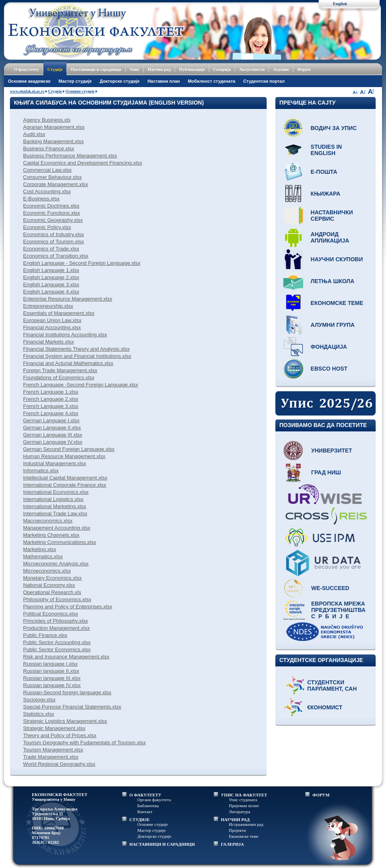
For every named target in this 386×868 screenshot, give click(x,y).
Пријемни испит (244, 806)
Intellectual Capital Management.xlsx (65, 478)
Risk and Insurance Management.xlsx (66, 657)
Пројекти (237, 830)
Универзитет (332, 451)
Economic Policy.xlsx (47, 227)
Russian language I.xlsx (50, 664)
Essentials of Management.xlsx (59, 313)
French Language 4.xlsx (51, 413)
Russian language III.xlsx (52, 678)
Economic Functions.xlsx (52, 213)
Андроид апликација (330, 237)
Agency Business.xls (47, 120)
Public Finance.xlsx (45, 635)
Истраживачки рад (246, 824)
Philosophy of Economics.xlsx (57, 599)
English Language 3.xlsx (51, 284)
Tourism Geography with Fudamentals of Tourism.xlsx (84, 743)
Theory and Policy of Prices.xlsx (60, 735)
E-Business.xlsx (41, 199)
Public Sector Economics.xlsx (57, 650)
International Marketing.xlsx (55, 506)
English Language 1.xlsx (51, 270)
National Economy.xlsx (49, 585)
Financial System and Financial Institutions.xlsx (77, 356)
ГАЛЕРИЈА (232, 844)
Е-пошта (324, 172)
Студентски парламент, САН (332, 685)
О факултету (26, 69)
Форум (304, 69)
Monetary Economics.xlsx (52, 578)
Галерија (222, 69)
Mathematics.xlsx (43, 556)
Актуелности (252, 69)
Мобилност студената (212, 81)
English (340, 4)
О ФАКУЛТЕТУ (145, 795)
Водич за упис (334, 128)
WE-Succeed (330, 588)
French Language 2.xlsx (51, 399)
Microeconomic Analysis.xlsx (56, 564)
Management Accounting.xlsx (57, 528)
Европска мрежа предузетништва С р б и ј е (338, 610)
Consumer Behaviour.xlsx (52, 177)
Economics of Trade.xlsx (51, 249)
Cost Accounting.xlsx (47, 191)
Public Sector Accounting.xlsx (57, 642)
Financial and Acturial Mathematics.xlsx (68, 363)
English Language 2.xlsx (51, 277)
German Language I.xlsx (51, 420)
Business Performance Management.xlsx (70, 156)
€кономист (325, 707)
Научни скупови (337, 259)
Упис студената (243, 800)
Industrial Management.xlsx (55, 463)
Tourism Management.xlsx (53, 750)
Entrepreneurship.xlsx (48, 306)
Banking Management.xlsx (53, 141)
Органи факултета (154, 800)
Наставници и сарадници (96, 69)
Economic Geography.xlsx (53, 220)
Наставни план (164, 81)
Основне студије (80, 91)
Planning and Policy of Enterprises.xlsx (68, 607)
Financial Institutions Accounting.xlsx (65, 335)
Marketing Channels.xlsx (51, 535)
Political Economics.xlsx (51, 614)
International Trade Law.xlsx (55, 514)
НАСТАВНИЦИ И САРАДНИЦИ (162, 844)
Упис (135, 69)
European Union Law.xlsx (52, 320)
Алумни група (333, 325)
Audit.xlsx (34, 134)
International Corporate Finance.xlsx (65, 485)
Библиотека (148, 806)
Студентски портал (264, 81)
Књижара (326, 194)
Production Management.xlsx (57, 628)
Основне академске (29, 81)
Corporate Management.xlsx (56, 184)
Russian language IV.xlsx (52, 685)
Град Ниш (326, 472)
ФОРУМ (321, 795)
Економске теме (337, 303)
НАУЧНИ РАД (235, 819)
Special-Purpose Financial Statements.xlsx (72, 707)
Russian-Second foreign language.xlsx (67, 692)
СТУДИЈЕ (139, 819)
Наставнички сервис (332, 216)
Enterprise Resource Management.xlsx (68, 299)
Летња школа (333, 281)
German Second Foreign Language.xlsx (69, 449)
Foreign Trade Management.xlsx (60, 370)
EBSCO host (329, 369)
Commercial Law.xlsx (47, 170)
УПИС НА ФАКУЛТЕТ (244, 795)
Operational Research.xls (52, 592)
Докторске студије (119, 81)
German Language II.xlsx (52, 428)
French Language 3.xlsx (51, 406)
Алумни (281, 69)
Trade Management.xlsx (51, 757)
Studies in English (327, 150)
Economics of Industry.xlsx (54, 234)
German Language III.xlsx (53, 435)
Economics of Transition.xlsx (56, 256)
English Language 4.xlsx (51, 292)
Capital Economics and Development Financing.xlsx (83, 163)
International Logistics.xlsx (53, 499)
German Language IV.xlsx (53, 442)
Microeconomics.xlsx (47, 571)
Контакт (145, 812)
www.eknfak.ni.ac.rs (27, 91)
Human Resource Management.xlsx (64, 456)
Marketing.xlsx (40, 549)
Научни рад (159, 69)
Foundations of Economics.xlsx (59, 378)
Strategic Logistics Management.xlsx (65, 721)
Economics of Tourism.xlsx (54, 242)
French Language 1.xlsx (51, 392)
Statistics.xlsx (39, 714)
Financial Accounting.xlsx (52, 327)
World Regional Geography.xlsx (59, 764)
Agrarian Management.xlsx (54, 127)
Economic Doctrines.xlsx (51, 206)
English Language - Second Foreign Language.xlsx (82, 263)
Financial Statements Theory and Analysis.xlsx (76, 349)
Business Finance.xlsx (49, 149)
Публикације (192, 69)
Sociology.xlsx (39, 700)
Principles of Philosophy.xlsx (56, 621)
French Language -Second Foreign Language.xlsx (81, 385)
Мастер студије (75, 81)
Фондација (329, 347)
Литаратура (240, 812)
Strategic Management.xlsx (54, 728)
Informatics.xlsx (41, 471)
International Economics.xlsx (56, 492)
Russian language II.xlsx (51, 671)
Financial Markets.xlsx (49, 342)
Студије (55, 69)
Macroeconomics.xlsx (48, 521)
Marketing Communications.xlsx (60, 542)
